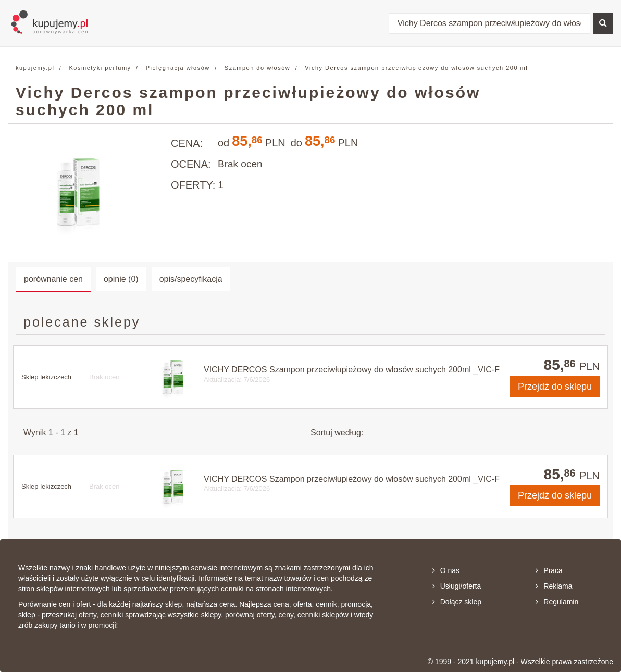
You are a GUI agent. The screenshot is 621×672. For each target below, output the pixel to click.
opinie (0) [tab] (121, 279)
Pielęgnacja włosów (178, 68)
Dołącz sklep (457, 602)
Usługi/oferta (457, 586)
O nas (446, 570)
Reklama (554, 586)
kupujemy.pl (35, 68)
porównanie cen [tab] (53, 279)
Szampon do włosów (257, 68)
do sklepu (555, 387)
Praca (549, 570)
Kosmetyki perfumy (100, 68)
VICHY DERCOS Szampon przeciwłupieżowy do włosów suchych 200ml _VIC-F (352, 370)
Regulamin (557, 602)
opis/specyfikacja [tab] (191, 279)
